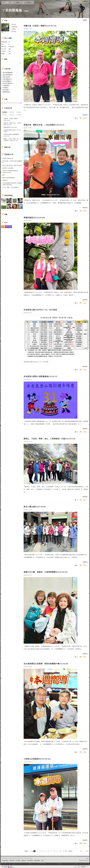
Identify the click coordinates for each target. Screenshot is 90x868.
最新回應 (12, 112)
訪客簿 (28, 3)
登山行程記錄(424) (8, 75)
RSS (3, 227)
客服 (42, 861)
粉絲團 (5, 867)
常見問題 (18, 861)
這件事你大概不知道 (8, 158)
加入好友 (14, 24)
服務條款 (24, 861)
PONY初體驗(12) (7, 81)
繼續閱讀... (86, 115)
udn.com (87, 860)
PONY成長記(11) (7, 79)
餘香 (3, 175)
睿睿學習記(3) (6, 92)
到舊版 (26, 11)
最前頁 (26, 851)
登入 (76, 867)
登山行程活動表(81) (8, 73)
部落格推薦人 (9, 195)
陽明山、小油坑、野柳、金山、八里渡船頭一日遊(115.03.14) (49, 439)
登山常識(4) (6, 90)
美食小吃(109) (6, 77)
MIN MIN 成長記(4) (8, 83)
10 (60, 851)
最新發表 (5, 112)
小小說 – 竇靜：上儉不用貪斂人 (11, 187)
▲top (87, 858)
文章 (7, 3)
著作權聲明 (30, 861)
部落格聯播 (8, 227)
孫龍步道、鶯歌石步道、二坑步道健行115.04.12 (44, 125)
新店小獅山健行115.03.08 (35, 507)
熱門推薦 (19, 115)
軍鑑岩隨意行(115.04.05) (34, 218)
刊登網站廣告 (5, 861)
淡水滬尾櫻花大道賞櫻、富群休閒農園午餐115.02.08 (46, 664)
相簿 (18, 3)
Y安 (2, 32)
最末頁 (70, 851)
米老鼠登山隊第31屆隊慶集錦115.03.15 (40, 376)
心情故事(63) (6, 86)
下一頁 (65, 851)
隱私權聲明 (37, 861)
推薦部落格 (14, 27)
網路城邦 (83, 867)
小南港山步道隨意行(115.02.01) (37, 759)
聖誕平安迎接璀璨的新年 (9, 178)
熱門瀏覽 (5, 115)
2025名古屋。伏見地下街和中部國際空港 (12, 162)
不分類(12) (6, 88)
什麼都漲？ (5, 180)
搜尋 (20, 63)
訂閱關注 (14, 29)
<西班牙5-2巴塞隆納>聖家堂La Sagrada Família (10, 172)
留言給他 (14, 31)
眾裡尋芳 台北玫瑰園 (8, 168)
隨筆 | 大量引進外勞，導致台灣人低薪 (12, 165)
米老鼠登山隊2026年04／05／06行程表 (40, 310)
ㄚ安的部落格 (12, 10)
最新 (85, 20)
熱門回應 (12, 115)
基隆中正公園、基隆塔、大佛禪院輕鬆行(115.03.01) (46, 572)
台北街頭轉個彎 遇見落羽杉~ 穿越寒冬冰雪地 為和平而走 (12, 184)
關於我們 (12, 861)
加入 (79, 867)
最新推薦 (19, 112)
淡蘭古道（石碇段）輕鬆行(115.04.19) (40, 26)
